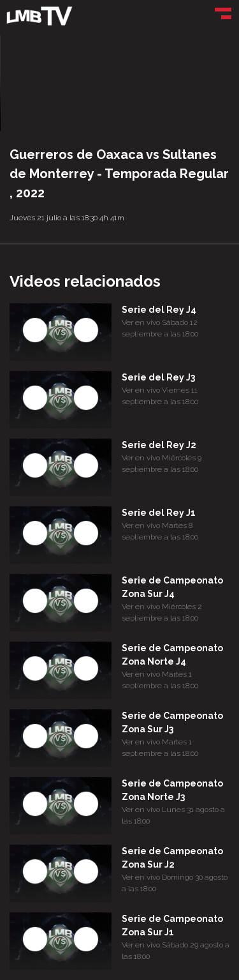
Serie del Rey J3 (158, 377)
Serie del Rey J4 (159, 310)
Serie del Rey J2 (159, 445)
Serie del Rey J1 (159, 513)
